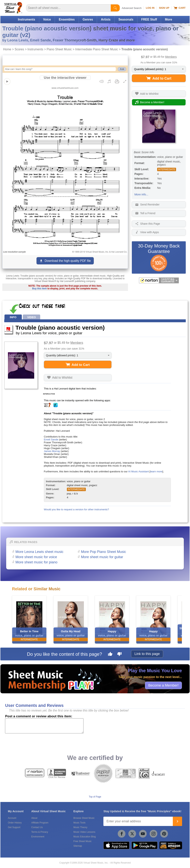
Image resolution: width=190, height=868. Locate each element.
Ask (122, 69)
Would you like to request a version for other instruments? (76, 509)
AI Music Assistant (138, 471)
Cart (180, 8)
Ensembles (67, 19)
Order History (15, 823)
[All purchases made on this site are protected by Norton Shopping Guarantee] (159, 280)
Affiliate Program (40, 823)
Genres (88, 19)
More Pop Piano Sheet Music (104, 552)
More (168, 19)
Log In (150, 8)
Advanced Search (132, 8)
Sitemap (78, 846)
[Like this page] (110, 655)
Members (171, 57)
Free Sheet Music (83, 841)
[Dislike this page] (119, 655)
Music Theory (80, 827)
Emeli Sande (51, 440)
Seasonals (126, 19)
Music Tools (79, 823)
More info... (141, 194)
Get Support (14, 827)
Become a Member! (163, 685)
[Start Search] (115, 8)
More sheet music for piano (36, 562)
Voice (47, 19)
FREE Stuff (149, 19)
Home (7, 49)
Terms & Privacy (40, 832)
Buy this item (39, 289)
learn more (156, 471)
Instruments (26, 19)
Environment (38, 837)
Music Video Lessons (84, 832)
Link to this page (147, 654)
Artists (106, 19)
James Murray (52, 451)
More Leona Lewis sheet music (39, 552)
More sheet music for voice (36, 557)
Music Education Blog (85, 837)
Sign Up (164, 8)
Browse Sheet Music (84, 818)
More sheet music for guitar (102, 557)
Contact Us (37, 827)
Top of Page (95, 797)
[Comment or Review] (44, 726)
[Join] (177, 821)
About (34, 818)
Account (12, 818)
